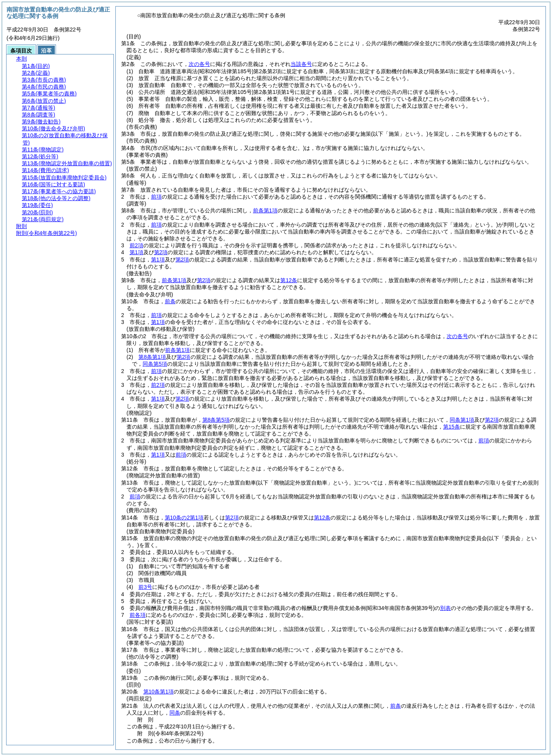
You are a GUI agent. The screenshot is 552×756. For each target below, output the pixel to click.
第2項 (161, 252)
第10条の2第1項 (184, 518)
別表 (445, 608)
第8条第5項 (216, 420)
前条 (170, 301)
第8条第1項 (152, 357)
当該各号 (301, 64)
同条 (175, 713)
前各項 (138, 615)
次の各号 (199, 64)
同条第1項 (462, 420)
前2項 (136, 245)
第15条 (452, 427)
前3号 (145, 587)
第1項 (136, 252)
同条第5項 (155, 364)
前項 (156, 197)
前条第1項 (265, 210)
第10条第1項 (159, 692)
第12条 (289, 280)
